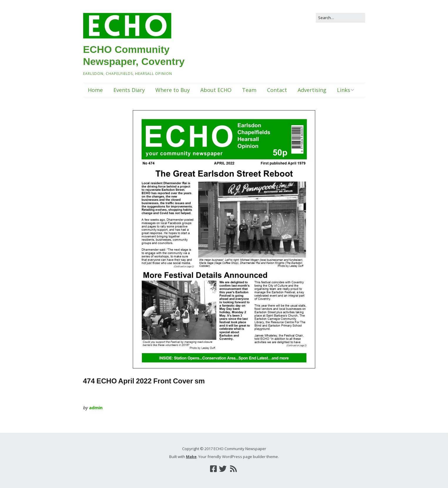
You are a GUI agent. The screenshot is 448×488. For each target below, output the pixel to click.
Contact (277, 90)
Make (191, 457)
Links (344, 90)
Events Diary (129, 90)
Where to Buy (173, 90)
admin (96, 407)
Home (95, 90)
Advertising (312, 90)
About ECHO (216, 90)
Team (249, 90)
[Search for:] (340, 18)
